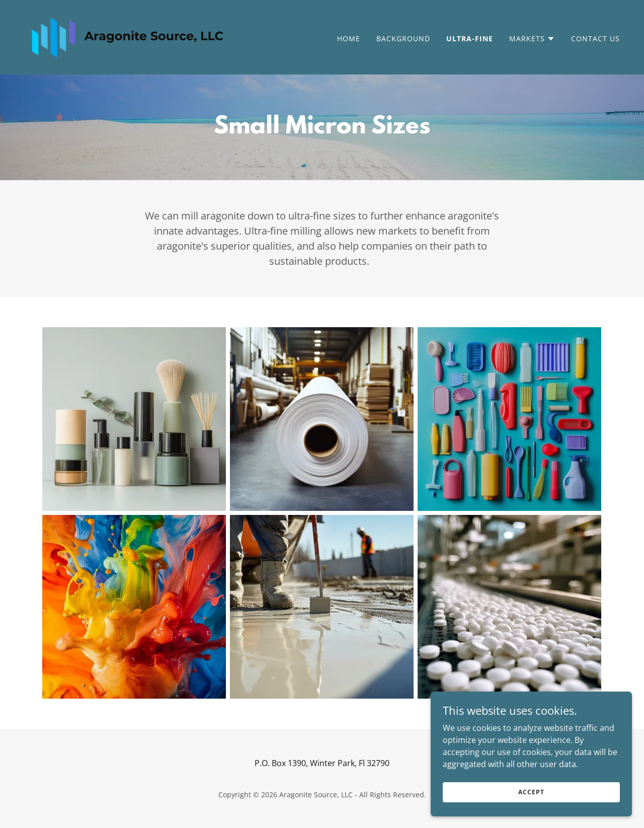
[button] (532, 39)
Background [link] (403, 39)
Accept (531, 792)
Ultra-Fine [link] (470, 39)
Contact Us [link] (595, 39)
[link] (127, 36)
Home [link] (349, 39)
